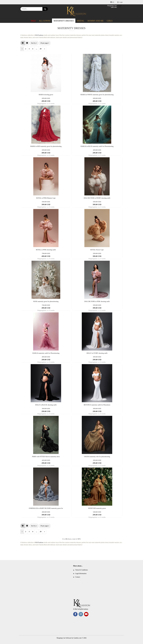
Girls (110, 21)
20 (41, 49)
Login (120, 2)
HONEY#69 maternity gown (97, 508)
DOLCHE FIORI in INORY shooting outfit (97, 198)
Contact (78, 577)
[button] (23, 43)
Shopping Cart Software (64, 638)
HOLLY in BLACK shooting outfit (46, 405)
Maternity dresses (64, 21)
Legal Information (81, 574)
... (36, 49)
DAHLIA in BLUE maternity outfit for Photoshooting (97, 146)
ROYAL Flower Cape (97, 250)
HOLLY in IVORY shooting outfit (97, 353)
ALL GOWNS (45, 21)
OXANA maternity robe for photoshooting (97, 457)
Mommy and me (96, 21)
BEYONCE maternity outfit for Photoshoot (97, 405)
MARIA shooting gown (46, 95)
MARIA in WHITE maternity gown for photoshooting (97, 95)
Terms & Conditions (82, 570)
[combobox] (34, 43)
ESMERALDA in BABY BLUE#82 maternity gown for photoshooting (46, 508)
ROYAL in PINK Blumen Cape (46, 198)
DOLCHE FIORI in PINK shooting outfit (97, 301)
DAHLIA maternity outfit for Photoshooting (46, 353)
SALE (33, 21)
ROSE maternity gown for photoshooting (46, 301)
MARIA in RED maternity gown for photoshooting (46, 146)
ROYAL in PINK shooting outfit (46, 250)
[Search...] (45, 9)
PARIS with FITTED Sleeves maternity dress (46, 457)
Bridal (81, 21)
